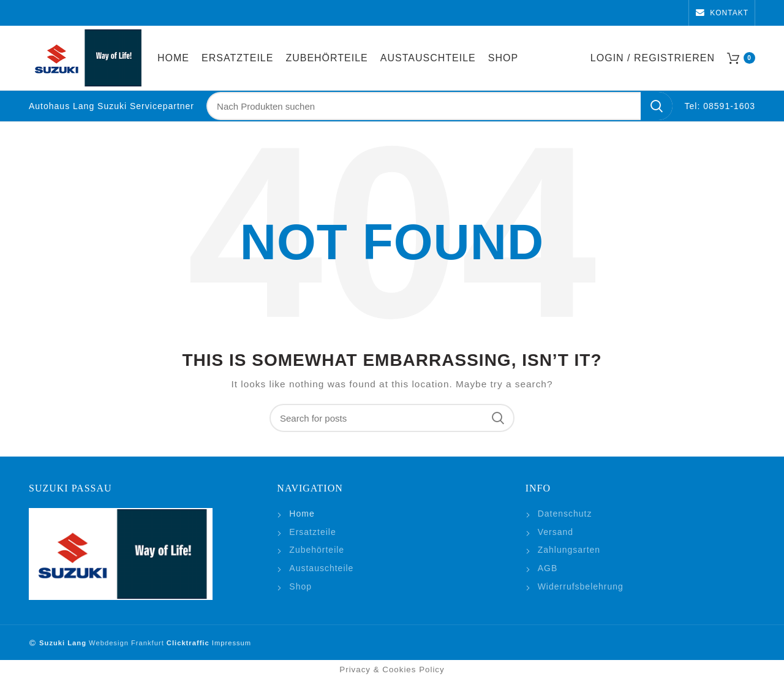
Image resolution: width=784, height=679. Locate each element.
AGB (548, 568)
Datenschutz (565, 514)
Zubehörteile (317, 550)
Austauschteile (321, 568)
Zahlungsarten (569, 550)
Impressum (230, 643)
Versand (556, 532)
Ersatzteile (312, 532)
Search (657, 106)
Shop (300, 586)
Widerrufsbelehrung (581, 586)
